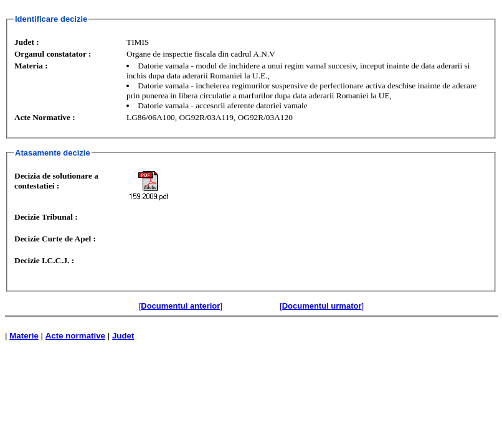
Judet (123, 336)
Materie (24, 336)
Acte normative (75, 336)
